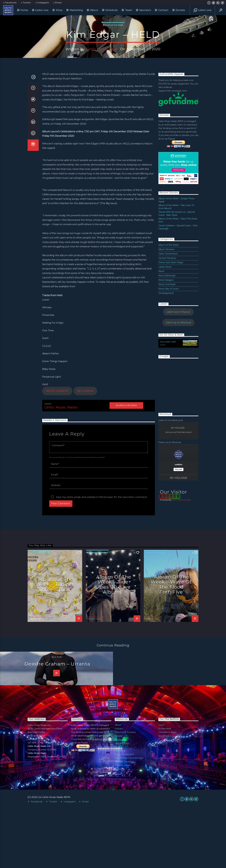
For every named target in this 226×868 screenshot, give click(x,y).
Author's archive (126, 464)
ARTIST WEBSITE (57, 450)
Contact (163, 10)
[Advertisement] (180, 442)
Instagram (42, 3)
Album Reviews (166, 308)
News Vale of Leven (169, 348)
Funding (119, 799)
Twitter (26, 3)
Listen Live (42, 10)
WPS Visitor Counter (181, 559)
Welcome (120, 828)
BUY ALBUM (85, 450)
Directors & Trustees (125, 791)
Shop (59, 10)
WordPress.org (166, 795)
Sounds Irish (168, 401)
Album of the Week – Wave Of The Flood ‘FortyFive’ (171, 643)
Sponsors (145, 10)
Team (129, 10)
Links (117, 806)
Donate (180, 10)
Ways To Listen (122, 824)
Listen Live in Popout (178, 371)
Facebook (10, 3)
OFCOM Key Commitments (129, 817)
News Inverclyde (167, 343)
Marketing (76, 10)
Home (24, 10)
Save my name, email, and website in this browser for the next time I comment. (102, 556)
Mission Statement (124, 813)
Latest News (165, 326)
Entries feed (165, 787)
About (94, 10)
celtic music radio (103, 78)
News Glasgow (166, 339)
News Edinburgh (167, 335)
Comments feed (167, 791)
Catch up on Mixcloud (178, 381)
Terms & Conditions (125, 821)
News (161, 330)
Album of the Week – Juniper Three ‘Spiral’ (55, 643)
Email (57, 3)
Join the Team (122, 802)
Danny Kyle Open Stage (171, 321)
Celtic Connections (168, 313)
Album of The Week (113, 55)
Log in (162, 784)
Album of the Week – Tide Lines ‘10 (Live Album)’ (113, 643)
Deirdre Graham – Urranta (57, 723)
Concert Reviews (167, 317)
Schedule (112, 10)
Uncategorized (166, 352)
